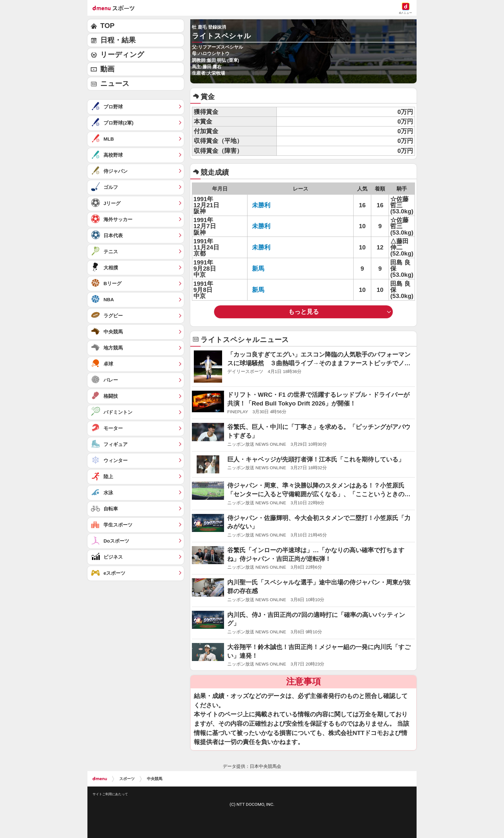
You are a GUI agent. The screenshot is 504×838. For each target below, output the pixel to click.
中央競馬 (155, 779)
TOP (107, 26)
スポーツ (127, 779)
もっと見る (304, 312)
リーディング (122, 55)
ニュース (115, 84)
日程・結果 (118, 40)
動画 (107, 69)
